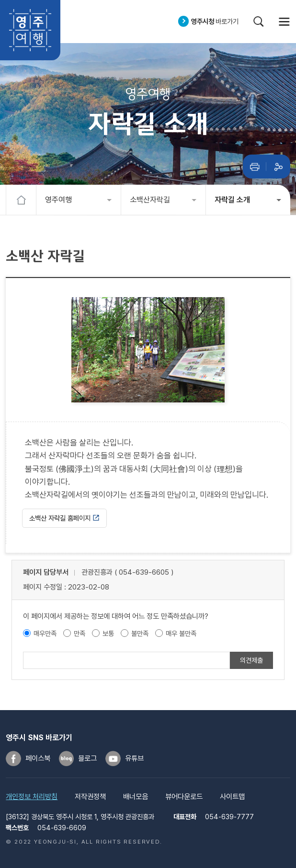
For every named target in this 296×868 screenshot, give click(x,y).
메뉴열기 (285, 22)
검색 (259, 22)
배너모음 (136, 797)
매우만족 (45, 633)
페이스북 (38, 758)
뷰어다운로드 (184, 797)
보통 (108, 633)
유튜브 (134, 758)
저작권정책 (90, 797)
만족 (80, 633)
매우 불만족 (181, 633)
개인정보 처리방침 (32, 797)
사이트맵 (232, 797)
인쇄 (255, 167)
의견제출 (251, 660)
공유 (278, 167)
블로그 (87, 758)
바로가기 (215, 21)
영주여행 (30, 30)
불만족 (140, 633)
